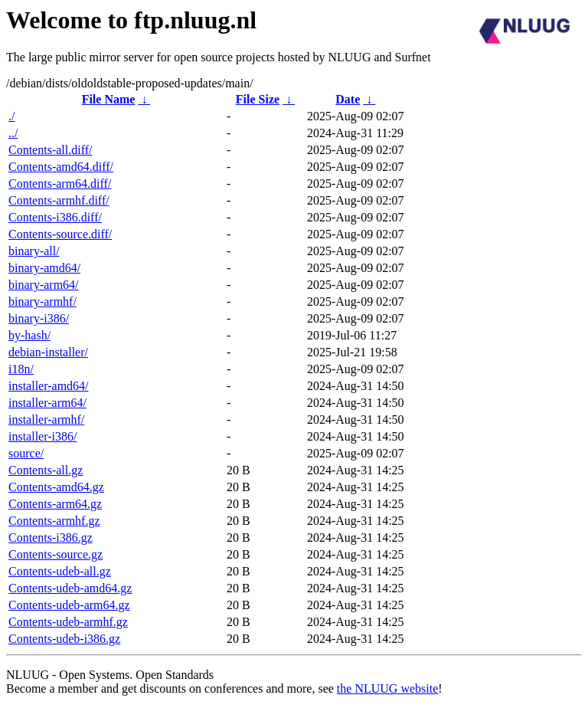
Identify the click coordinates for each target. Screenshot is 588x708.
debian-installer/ (48, 352)
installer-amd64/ (49, 386)
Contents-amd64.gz (56, 487)
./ (11, 116)
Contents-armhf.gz (54, 521)
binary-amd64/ (44, 268)
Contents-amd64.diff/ (61, 167)
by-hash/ (29, 335)
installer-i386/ (42, 436)
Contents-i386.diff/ (55, 217)
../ (13, 133)
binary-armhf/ (42, 302)
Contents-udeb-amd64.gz (70, 588)
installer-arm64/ (47, 403)
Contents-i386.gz (51, 538)
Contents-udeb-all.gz (60, 571)
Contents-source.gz (56, 554)
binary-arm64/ (44, 285)
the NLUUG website (387, 688)
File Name (109, 99)
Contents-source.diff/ (60, 234)
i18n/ (21, 369)
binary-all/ (34, 251)
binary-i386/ (39, 318)
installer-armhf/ (46, 420)
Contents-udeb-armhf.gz (68, 622)
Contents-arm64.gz (55, 504)
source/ (26, 453)
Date (348, 99)
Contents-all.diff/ (50, 150)
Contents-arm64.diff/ (60, 184)
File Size (258, 99)
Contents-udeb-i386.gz (64, 639)
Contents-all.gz (46, 470)
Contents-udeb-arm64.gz (69, 605)
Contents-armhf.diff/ (59, 200)
